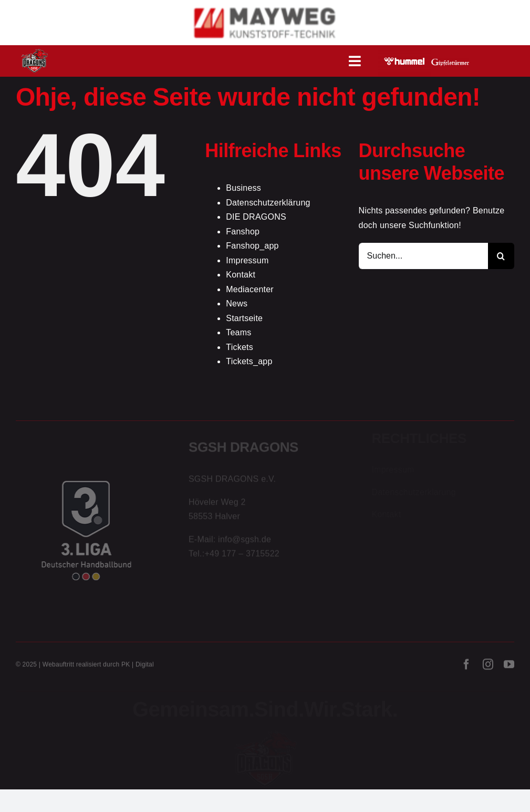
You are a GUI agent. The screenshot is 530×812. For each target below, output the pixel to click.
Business (243, 188)
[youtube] (509, 666)
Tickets (240, 347)
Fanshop (243, 232)
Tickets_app (249, 361)
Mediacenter (250, 289)
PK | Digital (138, 666)
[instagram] (488, 666)
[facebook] (466, 666)
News (237, 304)
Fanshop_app (252, 246)
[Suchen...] (423, 256)
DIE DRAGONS (256, 217)
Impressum (247, 260)
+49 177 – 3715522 (242, 555)
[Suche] (501, 256)
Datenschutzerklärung (268, 203)
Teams (238, 332)
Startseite (244, 318)
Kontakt (241, 275)
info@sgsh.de (245, 541)
